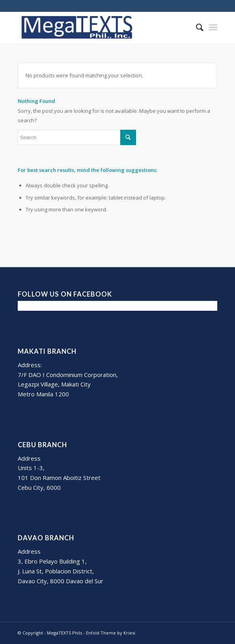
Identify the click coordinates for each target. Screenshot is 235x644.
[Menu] (213, 27)
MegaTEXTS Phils (64, 633)
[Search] (196, 27)
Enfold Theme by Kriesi (111, 633)
